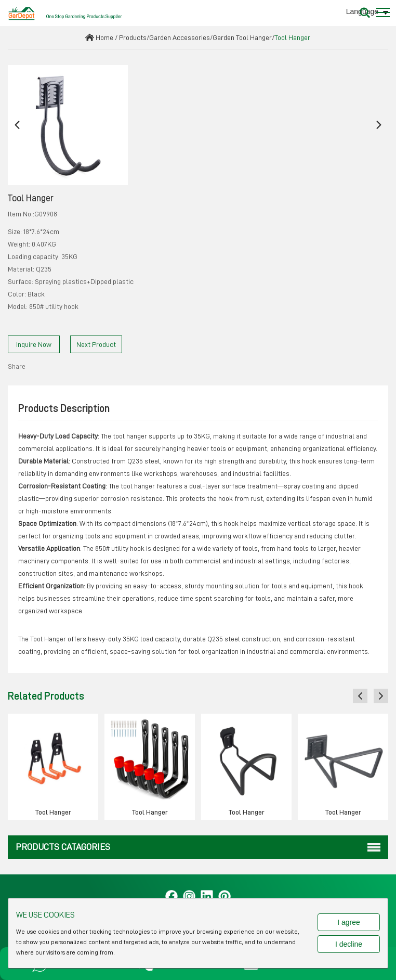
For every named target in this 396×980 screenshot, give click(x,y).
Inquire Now (34, 344)
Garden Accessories (180, 37)
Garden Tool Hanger (242, 37)
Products (133, 37)
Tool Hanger (292, 37)
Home (104, 37)
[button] (17, 125)
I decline (349, 944)
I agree (349, 922)
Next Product (96, 344)
